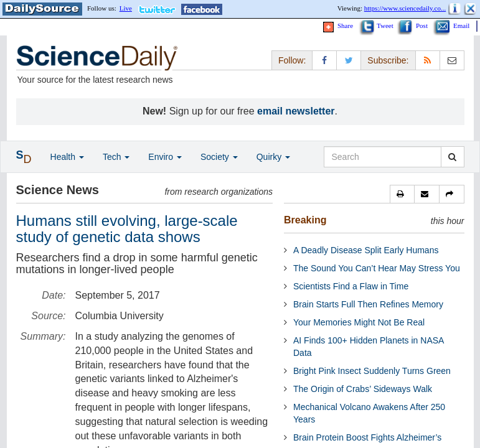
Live (126, 8)
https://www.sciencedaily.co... (405, 8)
